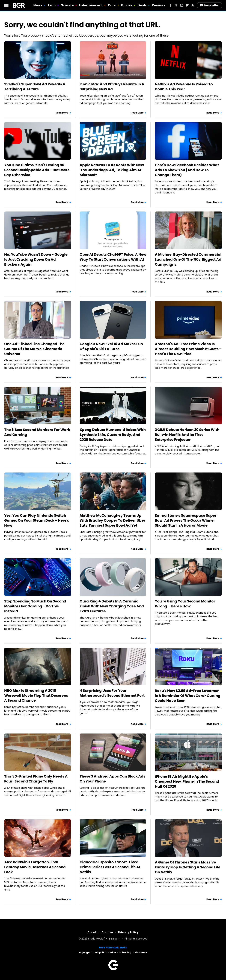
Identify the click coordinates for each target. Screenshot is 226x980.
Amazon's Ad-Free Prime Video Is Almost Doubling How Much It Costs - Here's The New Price (188, 349)
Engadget (84, 953)
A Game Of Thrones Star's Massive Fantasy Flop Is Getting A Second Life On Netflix (188, 867)
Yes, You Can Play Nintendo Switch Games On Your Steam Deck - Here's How (37, 520)
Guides (127, 5)
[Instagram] (182, 5)
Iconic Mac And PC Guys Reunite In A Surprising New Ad (112, 87)
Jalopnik (99, 953)
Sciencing (125, 953)
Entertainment (91, 5)
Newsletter (210, 5)
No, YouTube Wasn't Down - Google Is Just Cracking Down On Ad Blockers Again (36, 259)
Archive (107, 932)
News (38, 5)
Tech (52, 5)
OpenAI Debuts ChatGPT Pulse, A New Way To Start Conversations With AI (113, 257)
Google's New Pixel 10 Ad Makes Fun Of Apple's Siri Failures (111, 346)
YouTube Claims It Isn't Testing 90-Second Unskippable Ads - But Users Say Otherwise (37, 170)
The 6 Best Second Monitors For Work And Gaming (37, 432)
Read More (62, 113)
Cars (112, 5)
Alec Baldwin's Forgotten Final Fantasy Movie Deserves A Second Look (35, 867)
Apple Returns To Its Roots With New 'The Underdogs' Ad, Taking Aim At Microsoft (112, 170)
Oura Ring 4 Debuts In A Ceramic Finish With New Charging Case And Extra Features (112, 606)
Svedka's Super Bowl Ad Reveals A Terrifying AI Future (35, 87)
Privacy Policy (128, 932)
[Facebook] (170, 5)
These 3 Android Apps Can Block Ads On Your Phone (112, 779)
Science (67, 5)
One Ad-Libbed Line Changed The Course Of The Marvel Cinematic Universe (34, 349)
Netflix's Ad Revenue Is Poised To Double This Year (184, 87)
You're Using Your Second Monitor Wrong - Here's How (185, 604)
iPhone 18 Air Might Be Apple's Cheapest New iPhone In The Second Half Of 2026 (187, 781)
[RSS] (193, 5)
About (92, 932)
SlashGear (141, 953)
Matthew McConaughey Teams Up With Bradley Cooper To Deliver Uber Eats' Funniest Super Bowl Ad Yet (112, 520)
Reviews (159, 5)
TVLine (112, 953)
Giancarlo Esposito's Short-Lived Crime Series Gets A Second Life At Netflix (110, 867)
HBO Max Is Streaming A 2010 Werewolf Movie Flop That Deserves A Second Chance (36, 695)
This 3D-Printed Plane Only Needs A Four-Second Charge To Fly (36, 779)
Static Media (96, 939)
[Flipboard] (187, 5)
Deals (142, 5)
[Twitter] (176, 5)
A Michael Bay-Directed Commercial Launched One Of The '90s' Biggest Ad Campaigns (188, 259)
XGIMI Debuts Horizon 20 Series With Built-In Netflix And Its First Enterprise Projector (187, 435)
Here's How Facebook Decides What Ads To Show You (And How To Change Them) (187, 170)
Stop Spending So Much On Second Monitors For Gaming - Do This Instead (35, 606)
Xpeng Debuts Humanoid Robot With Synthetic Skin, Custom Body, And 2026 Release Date (113, 435)
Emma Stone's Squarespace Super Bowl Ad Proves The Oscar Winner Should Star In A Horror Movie (186, 520)
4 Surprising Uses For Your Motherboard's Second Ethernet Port (112, 693)
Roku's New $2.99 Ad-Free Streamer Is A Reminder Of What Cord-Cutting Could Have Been (188, 696)
